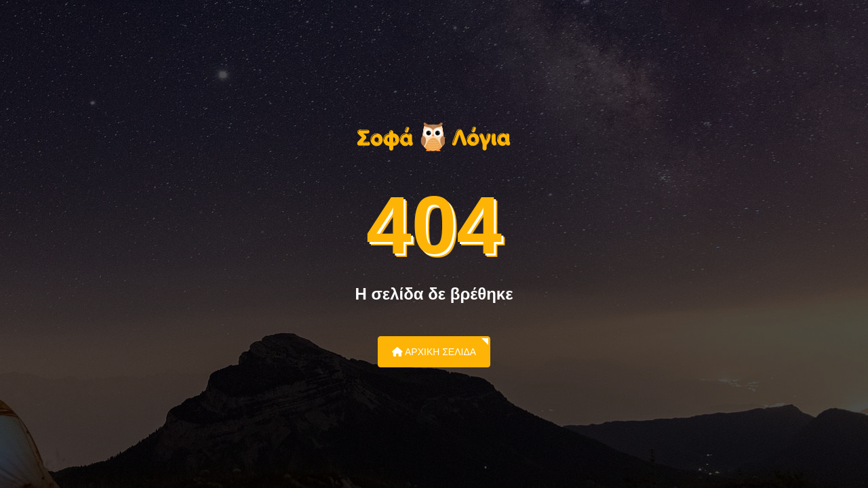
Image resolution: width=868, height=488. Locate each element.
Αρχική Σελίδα (434, 352)
